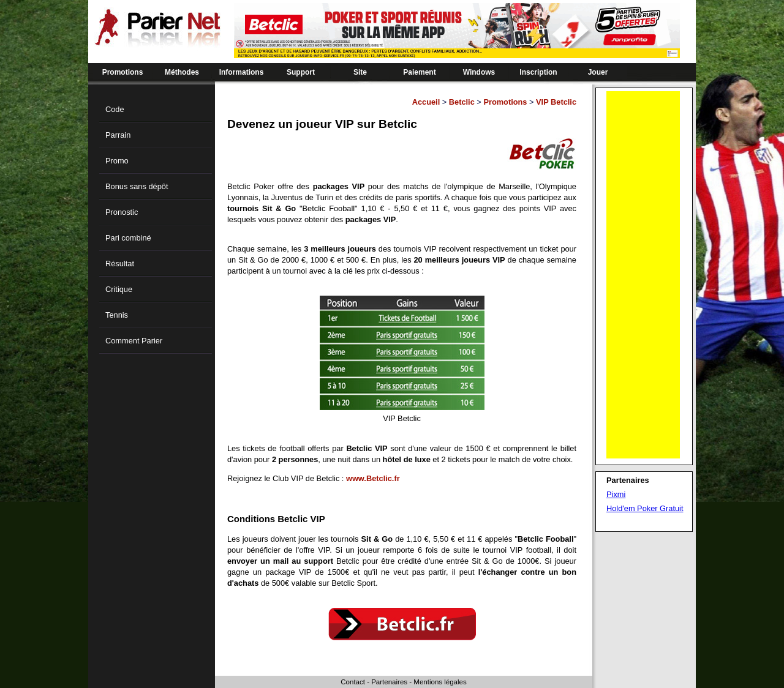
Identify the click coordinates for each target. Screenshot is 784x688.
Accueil (426, 102)
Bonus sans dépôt (137, 186)
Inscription (538, 72)
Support (301, 72)
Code (115, 109)
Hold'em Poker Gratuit (645, 508)
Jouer (598, 72)
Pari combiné (128, 238)
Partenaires (389, 682)
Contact (353, 682)
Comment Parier (134, 341)
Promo (117, 161)
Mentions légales (440, 682)
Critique (119, 289)
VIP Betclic (556, 102)
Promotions (123, 72)
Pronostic (122, 212)
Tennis (117, 315)
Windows (479, 72)
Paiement (419, 72)
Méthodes (182, 72)
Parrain (118, 135)
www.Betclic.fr (373, 478)
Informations (242, 72)
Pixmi (616, 494)
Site (360, 72)
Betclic (462, 102)
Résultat (120, 264)
